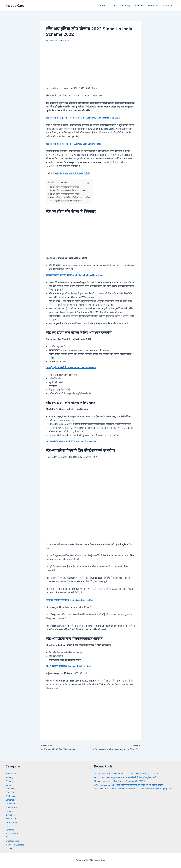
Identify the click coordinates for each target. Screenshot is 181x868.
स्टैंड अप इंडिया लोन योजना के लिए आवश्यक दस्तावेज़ (71, 190)
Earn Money (12, 800)
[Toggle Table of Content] (90, 183)
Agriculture (11, 774)
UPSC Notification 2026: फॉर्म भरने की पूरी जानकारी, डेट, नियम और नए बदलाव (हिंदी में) (133, 785)
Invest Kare (15, 6)
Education (11, 804)
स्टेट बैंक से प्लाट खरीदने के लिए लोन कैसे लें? (75, 173)
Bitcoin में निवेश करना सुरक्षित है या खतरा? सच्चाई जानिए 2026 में (122, 782)
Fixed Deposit (12, 808)
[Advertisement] (90, 66)
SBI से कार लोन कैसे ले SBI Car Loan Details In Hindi (70, 666)
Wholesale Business (16, 845)
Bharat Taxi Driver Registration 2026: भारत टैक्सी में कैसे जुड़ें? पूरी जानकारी (128, 778)
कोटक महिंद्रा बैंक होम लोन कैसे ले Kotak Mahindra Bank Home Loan (77, 275)
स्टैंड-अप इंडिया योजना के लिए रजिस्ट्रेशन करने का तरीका (72, 197)
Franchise (153, 6)
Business (139, 6)
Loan (8, 827)
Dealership (168, 6)
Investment (11, 819)
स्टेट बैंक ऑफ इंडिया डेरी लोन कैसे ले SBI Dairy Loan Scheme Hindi (76, 144)
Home (103, 6)
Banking (126, 6)
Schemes (10, 830)
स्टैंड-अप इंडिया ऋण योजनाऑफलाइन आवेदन (68, 201)
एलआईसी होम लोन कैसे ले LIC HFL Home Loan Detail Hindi (74, 368)
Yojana (114, 6)
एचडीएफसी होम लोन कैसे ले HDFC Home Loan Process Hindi (74, 441)
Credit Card (11, 793)
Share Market (12, 834)
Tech (8, 838)
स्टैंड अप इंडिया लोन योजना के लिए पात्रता (66, 194)
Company (10, 789)
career (9, 785)
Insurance (11, 815)
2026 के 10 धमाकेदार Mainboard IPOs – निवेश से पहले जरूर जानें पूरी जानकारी (129, 774)
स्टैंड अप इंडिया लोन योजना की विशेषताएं (66, 187)
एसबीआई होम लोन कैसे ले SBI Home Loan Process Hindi (72, 600)
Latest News (12, 823)
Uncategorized (13, 841)
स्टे (86, 118)
